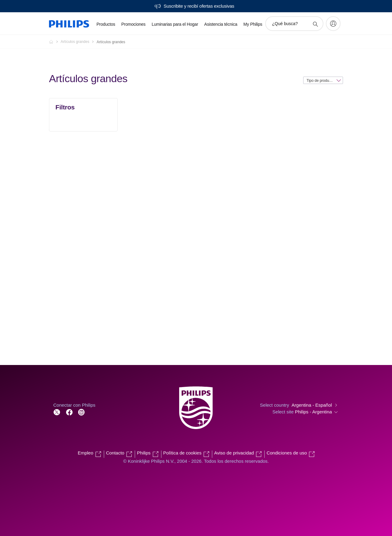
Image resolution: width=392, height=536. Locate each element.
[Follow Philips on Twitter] (57, 412)
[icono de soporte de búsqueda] (315, 24)
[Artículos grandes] (79, 42)
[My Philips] (333, 24)
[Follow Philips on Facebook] (69, 412)
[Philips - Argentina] (55, 42)
